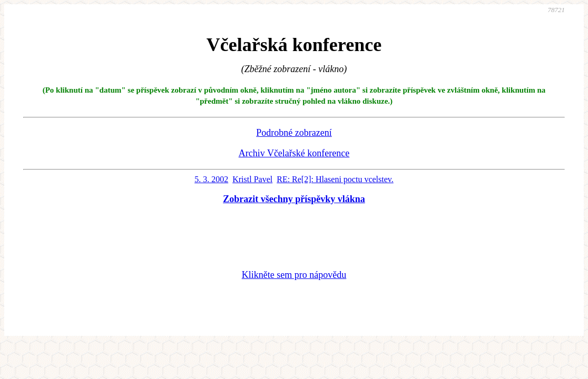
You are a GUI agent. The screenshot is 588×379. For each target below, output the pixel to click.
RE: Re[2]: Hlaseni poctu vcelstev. (335, 179)
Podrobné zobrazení (294, 133)
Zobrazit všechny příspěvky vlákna (294, 199)
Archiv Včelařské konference (294, 153)
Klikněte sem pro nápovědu (294, 275)
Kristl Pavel (252, 179)
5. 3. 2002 (211, 179)
